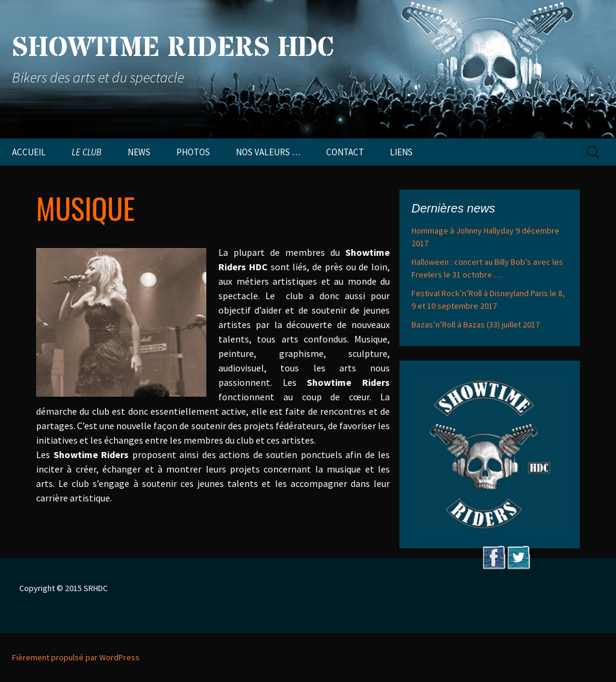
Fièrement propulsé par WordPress (76, 657)
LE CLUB (87, 152)
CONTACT (345, 152)
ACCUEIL (29, 152)
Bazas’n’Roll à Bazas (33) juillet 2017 (476, 324)
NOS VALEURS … (268, 152)
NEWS (139, 152)
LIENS (401, 152)
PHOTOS (193, 152)
